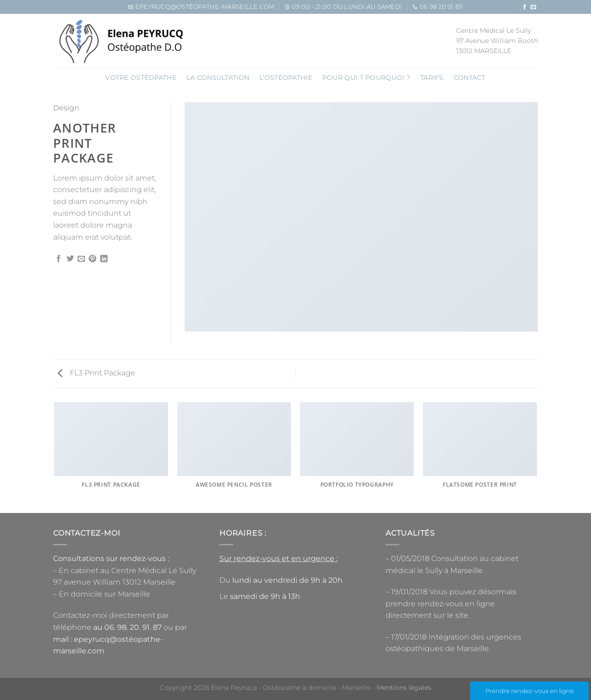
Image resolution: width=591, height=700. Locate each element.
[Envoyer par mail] (81, 259)
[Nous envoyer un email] (533, 7)
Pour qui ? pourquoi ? (366, 78)
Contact (470, 78)
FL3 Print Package (96, 373)
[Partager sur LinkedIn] (104, 259)
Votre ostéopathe (141, 78)
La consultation (218, 78)
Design (66, 108)
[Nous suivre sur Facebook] (525, 7)
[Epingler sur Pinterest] (92, 259)
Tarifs (432, 78)
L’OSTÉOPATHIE (286, 78)
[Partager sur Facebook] (59, 259)
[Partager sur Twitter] (70, 259)
